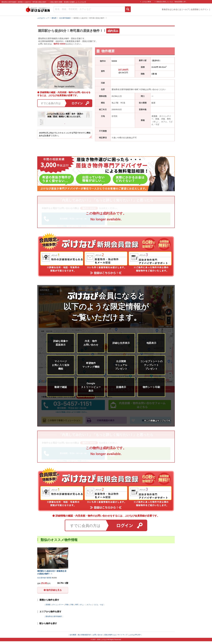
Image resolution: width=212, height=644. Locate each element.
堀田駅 (154, 60)
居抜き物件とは (110, 638)
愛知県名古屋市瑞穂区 (54, 619)
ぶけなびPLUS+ (135, 638)
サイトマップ (122, 638)
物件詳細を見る (54, 593)
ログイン (205, 9)
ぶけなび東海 (146, 2)
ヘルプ (186, 9)
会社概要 (73, 638)
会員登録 (195, 9)
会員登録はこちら (65, 122)
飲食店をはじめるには (172, 9)
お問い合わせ (98, 638)
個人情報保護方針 (84, 638)
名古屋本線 (116, 83)
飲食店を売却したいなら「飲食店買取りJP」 (172, 2)
